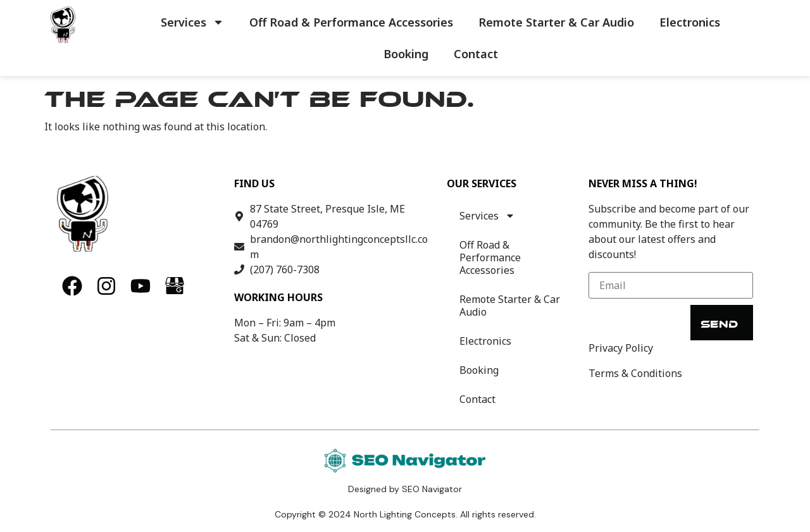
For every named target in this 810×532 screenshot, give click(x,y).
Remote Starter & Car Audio (556, 22)
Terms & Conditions (635, 373)
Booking (406, 54)
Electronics (690, 22)
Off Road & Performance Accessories (351, 22)
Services (192, 22)
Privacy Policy (621, 348)
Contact (476, 54)
